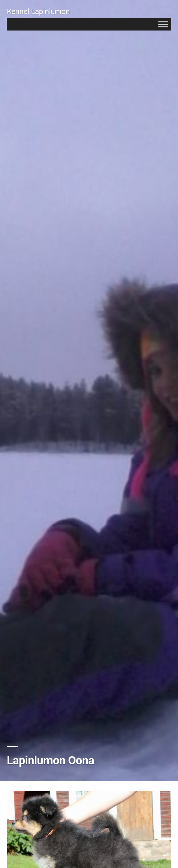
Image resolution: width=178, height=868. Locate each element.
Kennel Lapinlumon (38, 11)
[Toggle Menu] (163, 24)
